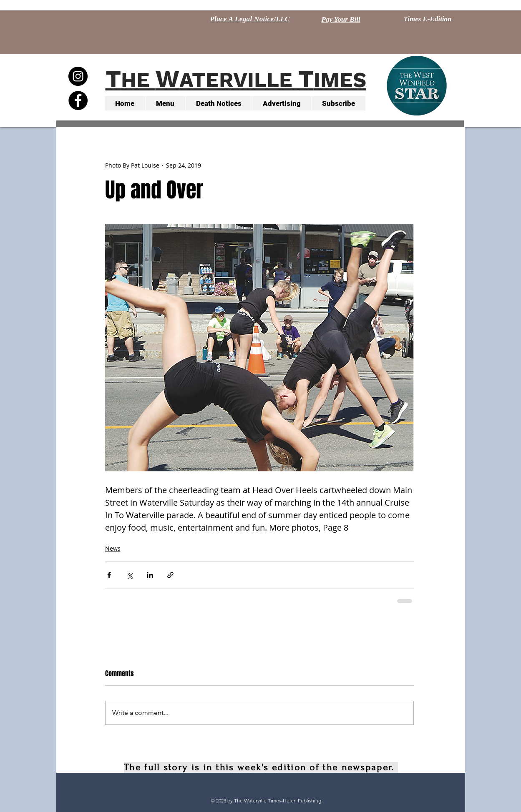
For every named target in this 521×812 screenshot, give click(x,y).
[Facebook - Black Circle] (78, 100)
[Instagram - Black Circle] (78, 76)
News (113, 548)
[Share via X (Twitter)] (130, 575)
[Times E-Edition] (428, 19)
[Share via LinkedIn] (150, 575)
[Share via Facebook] (109, 575)
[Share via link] (170, 575)
